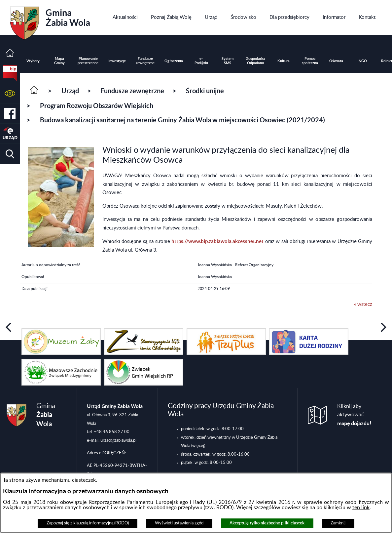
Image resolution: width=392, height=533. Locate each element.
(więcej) (198, 446)
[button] (10, 93)
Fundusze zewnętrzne (132, 91)
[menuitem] (125, 18)
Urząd (70, 91)
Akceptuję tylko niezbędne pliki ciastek (267, 523)
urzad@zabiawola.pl (118, 440)
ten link (361, 508)
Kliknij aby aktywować (354, 415)
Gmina (50, 21)
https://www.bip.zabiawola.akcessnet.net (217, 241)
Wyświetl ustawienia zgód (179, 523)
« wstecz (363, 304)
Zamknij (338, 523)
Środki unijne (205, 91)
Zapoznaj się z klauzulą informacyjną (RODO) (88, 523)
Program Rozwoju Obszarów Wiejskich (97, 106)
